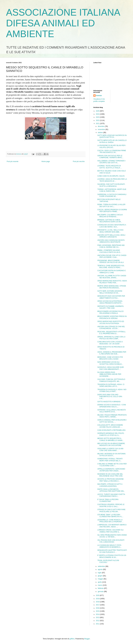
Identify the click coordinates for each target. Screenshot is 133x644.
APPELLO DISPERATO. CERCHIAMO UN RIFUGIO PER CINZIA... (111, 470)
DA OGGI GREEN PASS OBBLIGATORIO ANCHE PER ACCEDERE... (109, 374)
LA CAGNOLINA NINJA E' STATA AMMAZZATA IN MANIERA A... (109, 546)
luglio (100, 573)
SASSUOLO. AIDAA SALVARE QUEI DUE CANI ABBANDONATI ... (111, 368)
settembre (102, 566)
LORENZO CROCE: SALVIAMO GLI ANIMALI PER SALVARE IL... (110, 531)
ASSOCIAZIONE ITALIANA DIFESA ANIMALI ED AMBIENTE (63, 23)
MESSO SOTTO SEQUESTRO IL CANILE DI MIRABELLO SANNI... (111, 439)
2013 (98, 617)
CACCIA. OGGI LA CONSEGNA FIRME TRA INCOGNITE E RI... (112, 152)
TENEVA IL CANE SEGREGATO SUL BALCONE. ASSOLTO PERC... (111, 267)
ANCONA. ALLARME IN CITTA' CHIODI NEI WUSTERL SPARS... (112, 277)
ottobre (101, 133)
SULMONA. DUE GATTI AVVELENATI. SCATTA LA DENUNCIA (111, 185)
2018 (98, 602)
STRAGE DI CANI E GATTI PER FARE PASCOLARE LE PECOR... (111, 511)
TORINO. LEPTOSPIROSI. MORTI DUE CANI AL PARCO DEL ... (112, 190)
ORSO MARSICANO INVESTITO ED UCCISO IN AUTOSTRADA (111, 322)
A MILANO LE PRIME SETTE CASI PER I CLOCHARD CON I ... (112, 465)
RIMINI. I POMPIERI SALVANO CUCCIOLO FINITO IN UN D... (109, 251)
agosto (100, 569)
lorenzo (99, 96)
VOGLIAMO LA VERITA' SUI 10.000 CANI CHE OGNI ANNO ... (110, 450)
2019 (98, 599)
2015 (98, 611)
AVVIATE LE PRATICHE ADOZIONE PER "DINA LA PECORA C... (110, 480)
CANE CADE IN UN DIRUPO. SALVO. (111, 176)
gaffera (72, 639)
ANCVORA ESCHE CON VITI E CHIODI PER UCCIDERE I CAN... (112, 256)
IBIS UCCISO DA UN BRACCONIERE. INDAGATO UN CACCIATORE (111, 444)
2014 (98, 614)
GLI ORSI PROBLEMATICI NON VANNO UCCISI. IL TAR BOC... (112, 536)
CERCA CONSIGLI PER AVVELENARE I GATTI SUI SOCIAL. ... (112, 421)
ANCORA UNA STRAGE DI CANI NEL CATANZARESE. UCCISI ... (111, 328)
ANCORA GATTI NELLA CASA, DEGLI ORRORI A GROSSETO (111, 236)
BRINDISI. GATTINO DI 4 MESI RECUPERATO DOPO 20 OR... (110, 221)
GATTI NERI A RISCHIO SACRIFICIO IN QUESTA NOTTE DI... (112, 136)
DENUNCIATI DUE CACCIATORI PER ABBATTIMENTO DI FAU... (111, 297)
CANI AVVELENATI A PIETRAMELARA (112, 430)
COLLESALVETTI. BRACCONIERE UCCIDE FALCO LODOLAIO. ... (110, 426)
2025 (98, 111)
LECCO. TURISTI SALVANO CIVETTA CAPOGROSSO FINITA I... (111, 495)
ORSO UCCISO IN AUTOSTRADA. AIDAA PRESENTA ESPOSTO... (110, 302)
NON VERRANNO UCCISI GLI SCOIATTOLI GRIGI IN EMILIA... (110, 363)
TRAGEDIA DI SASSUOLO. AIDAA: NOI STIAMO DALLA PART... (112, 390)
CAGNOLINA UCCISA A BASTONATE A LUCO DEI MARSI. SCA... (112, 226)
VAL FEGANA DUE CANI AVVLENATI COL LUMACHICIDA (111, 541)
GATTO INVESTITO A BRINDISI (109, 402)
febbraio (101, 588)
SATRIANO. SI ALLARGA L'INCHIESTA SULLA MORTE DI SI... (112, 411)
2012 (98, 621)
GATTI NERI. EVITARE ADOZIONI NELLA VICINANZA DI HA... (110, 292)
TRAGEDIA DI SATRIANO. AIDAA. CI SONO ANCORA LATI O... (111, 385)
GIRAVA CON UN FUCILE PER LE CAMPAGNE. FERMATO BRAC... (110, 157)
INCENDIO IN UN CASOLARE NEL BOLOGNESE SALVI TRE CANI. (110, 475)
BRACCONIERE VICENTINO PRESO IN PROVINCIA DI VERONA (112, 317)
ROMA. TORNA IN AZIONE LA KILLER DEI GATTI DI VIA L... (111, 205)
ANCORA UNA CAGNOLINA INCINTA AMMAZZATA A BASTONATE (111, 241)
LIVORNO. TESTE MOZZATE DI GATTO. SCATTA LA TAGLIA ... (110, 167)
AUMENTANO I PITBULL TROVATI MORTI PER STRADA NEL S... (110, 460)
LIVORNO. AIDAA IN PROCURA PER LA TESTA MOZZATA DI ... (112, 180)
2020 (98, 595)
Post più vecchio (79, 161)
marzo (100, 585)
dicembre (101, 126)
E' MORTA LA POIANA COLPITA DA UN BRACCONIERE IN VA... (112, 556)
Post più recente (13, 161)
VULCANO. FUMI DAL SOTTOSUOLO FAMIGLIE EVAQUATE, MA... (111, 380)
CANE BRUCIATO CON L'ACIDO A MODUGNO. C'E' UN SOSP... (110, 343)
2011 (98, 624)
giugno (100, 576)
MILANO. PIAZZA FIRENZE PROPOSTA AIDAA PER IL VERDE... (112, 416)
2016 (98, 608)
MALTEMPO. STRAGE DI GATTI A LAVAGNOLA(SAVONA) (110, 485)
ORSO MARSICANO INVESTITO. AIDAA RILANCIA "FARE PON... (112, 282)
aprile (100, 582)
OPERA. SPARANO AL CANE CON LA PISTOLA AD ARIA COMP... (111, 338)
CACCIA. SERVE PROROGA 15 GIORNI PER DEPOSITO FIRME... (112, 211)
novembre (102, 129)
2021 (98, 124)
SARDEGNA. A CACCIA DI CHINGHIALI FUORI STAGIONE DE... (112, 195)
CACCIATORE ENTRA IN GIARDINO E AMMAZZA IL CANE (112, 272)
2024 (98, 114)
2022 (98, 120)
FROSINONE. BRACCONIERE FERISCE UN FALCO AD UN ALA (111, 261)
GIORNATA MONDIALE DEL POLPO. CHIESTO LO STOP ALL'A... (111, 434)
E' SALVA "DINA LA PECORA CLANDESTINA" (108, 500)
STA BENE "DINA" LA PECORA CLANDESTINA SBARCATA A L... (110, 516)
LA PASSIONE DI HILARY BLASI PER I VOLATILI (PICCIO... (112, 146)
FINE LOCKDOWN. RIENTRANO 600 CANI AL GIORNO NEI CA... (111, 246)
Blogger (87, 639)
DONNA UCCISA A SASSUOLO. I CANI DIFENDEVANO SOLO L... (112, 406)
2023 (98, 117)
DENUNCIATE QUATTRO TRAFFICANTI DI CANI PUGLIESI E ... (112, 551)
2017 (98, 605)
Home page (46, 161)
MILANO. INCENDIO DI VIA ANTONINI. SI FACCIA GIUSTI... (112, 455)
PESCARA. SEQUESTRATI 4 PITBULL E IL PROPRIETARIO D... (111, 333)
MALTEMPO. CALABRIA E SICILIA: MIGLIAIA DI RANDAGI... (110, 216)
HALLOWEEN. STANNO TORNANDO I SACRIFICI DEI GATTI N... (111, 162)
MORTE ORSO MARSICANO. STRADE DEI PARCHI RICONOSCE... (112, 287)
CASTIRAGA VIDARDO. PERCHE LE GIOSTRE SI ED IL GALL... (111, 505)
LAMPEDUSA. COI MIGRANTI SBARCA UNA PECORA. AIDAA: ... (112, 526)
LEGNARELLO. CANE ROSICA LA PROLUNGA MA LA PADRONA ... (110, 521)
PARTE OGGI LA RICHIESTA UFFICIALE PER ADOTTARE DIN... (111, 490)
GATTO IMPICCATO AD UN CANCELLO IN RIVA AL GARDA (112, 141)
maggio (101, 579)
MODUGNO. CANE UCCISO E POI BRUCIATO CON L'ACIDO (110, 358)
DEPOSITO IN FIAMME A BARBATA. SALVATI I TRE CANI (111, 307)
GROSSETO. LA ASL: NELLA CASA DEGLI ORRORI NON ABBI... (110, 231)
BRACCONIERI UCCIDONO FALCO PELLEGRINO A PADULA (110, 312)
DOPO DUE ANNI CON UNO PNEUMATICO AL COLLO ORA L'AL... (110, 397)
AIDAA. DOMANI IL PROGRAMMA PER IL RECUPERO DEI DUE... (112, 353)
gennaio (101, 592)
